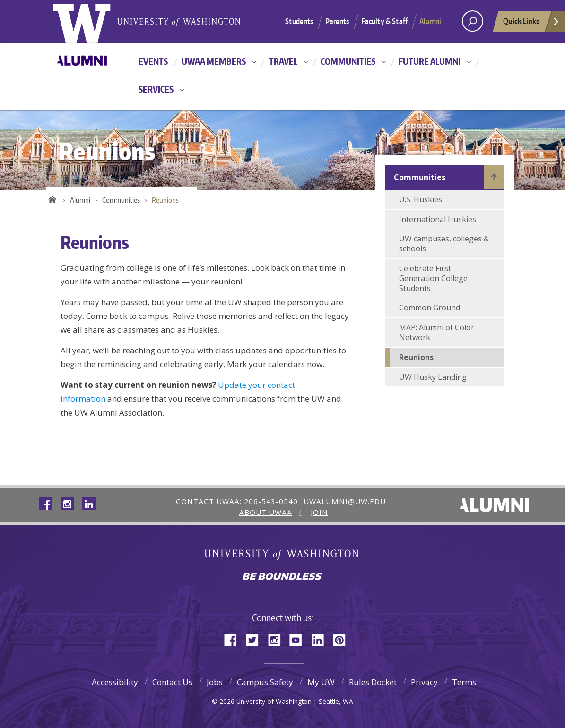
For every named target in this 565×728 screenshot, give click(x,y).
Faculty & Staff (384, 21)
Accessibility (115, 682)
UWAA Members (214, 61)
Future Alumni (430, 61)
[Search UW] (473, 21)
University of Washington (282, 556)
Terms (464, 682)
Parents (337, 21)
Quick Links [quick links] (531, 24)
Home (52, 198)
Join (319, 512)
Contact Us (172, 682)
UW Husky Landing (433, 377)
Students (299, 21)
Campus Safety (265, 682)
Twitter (256, 639)
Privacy (424, 682)
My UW (321, 682)
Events (153, 61)
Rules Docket (373, 682)
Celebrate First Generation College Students (433, 278)
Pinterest (343, 639)
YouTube (299, 639)
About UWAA (266, 512)
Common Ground (430, 308)
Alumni (430, 21)
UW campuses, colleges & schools (444, 244)
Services (156, 89)
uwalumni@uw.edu (345, 501)
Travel (283, 61)
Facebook (234, 639)
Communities (348, 61)
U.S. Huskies (421, 199)
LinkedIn (321, 639)
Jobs (215, 682)
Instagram (278, 639)
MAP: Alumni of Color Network (437, 332)
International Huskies (438, 219)
